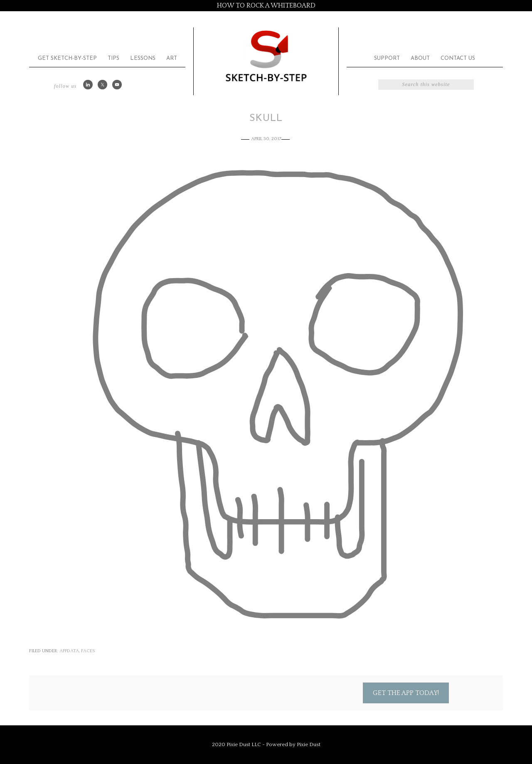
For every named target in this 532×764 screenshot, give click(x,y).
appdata (69, 651)
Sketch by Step (266, 55)
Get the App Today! (406, 693)
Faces (88, 651)
